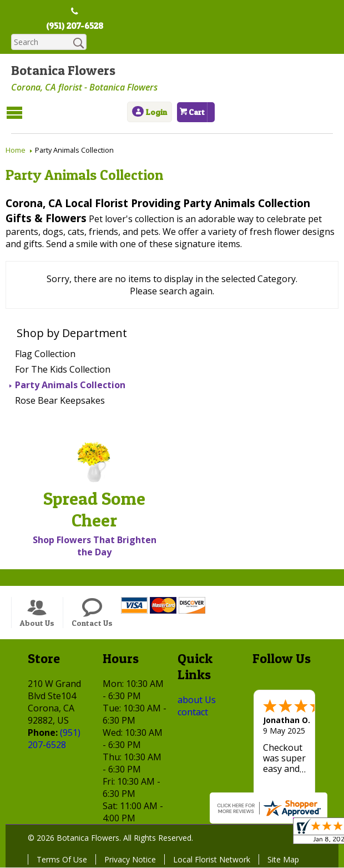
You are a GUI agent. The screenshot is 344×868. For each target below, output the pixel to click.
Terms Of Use (62, 860)
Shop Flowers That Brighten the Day (95, 546)
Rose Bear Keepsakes (60, 401)
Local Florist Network (212, 860)
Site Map (283, 860)
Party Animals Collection (70, 385)
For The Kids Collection (63, 370)
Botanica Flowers (63, 71)
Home (16, 150)
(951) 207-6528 (75, 26)
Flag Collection (45, 354)
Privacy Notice (130, 860)
